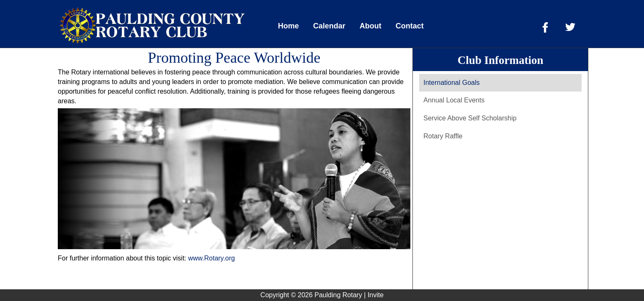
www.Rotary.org (211, 258)
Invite (376, 295)
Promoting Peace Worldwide (234, 58)
